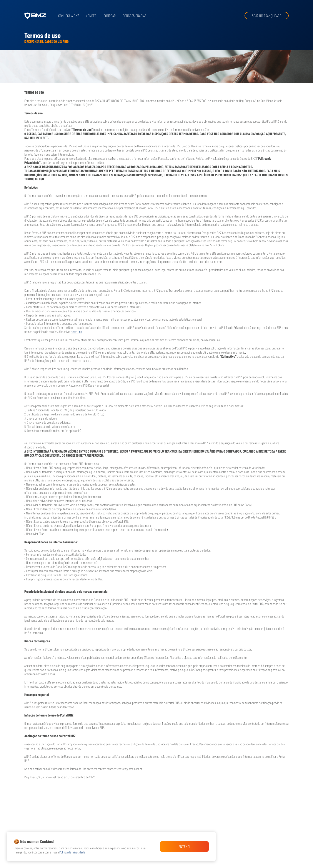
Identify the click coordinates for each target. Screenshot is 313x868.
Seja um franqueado (267, 16)
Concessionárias (134, 16)
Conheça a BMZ (69, 16)
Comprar (110, 16)
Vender (91, 16)
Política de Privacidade (72, 852)
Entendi (184, 847)
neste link (76, 332)
